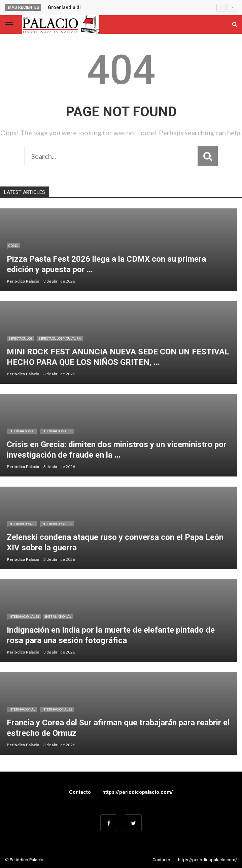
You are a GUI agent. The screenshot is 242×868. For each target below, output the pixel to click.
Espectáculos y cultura (60, 338)
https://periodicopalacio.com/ (138, 792)
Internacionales (57, 431)
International (58, 616)
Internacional (22, 431)
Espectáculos (20, 338)
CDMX (13, 245)
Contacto (80, 792)
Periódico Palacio (23, 281)
